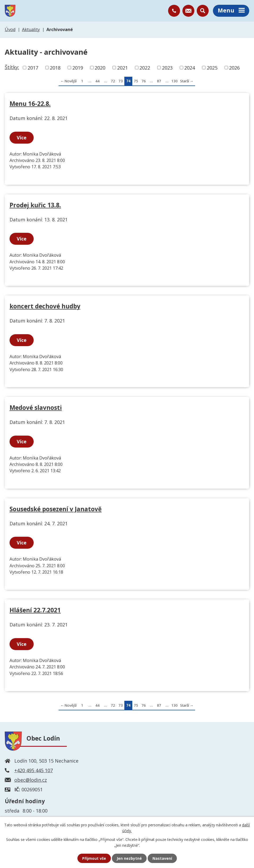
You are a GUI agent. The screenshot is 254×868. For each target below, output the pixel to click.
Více (22, 137)
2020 (100, 67)
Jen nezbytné (129, 858)
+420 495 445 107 (34, 770)
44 (98, 81)
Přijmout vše (94, 858)
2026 (234, 67)
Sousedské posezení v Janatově (56, 509)
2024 (190, 67)
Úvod (10, 29)
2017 (33, 67)
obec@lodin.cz (31, 780)
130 (174, 81)
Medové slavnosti (36, 408)
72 (113, 81)
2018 (55, 67)
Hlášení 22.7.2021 (35, 610)
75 (136, 81)
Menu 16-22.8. (30, 104)
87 (159, 81)
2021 (122, 67)
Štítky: (12, 67)
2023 (167, 67)
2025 (212, 67)
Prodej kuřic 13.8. (35, 205)
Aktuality (31, 29)
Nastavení (162, 858)
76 (144, 81)
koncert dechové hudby (45, 306)
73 (121, 81)
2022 (145, 67)
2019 (78, 67)
